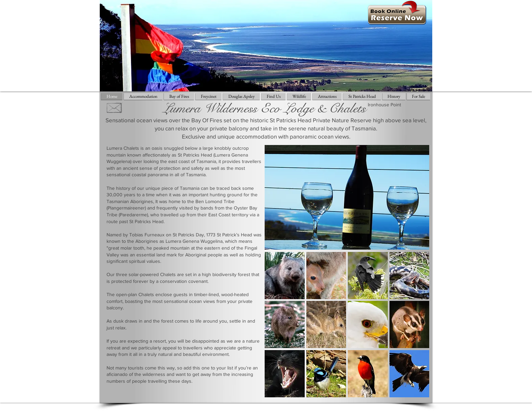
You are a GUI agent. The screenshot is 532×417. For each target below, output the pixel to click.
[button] (285, 276)
